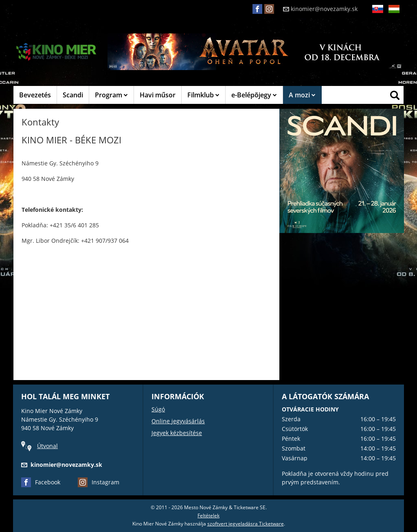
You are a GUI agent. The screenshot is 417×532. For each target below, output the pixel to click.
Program (111, 95)
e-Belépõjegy (254, 95)
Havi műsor (158, 95)
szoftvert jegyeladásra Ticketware (246, 524)
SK (377, 15)
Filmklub (203, 95)
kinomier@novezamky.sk (320, 9)
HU (394, 15)
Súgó (158, 409)
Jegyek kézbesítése (177, 433)
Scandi (73, 95)
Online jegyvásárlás (178, 421)
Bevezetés (35, 95)
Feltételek (208, 516)
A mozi (302, 95)
